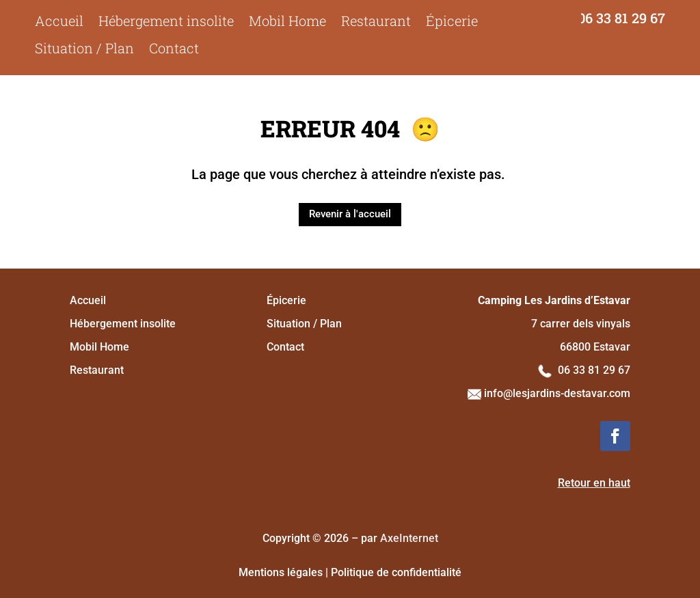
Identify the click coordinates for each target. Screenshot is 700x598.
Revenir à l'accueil (350, 214)
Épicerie (452, 21)
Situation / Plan (84, 48)
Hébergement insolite (166, 21)
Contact (174, 48)
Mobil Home (287, 21)
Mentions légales (281, 572)
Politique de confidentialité (396, 572)
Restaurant (376, 21)
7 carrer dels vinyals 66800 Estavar (554, 324)
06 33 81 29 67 (621, 18)
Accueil (59, 21)
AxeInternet (409, 538)
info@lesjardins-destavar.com (549, 393)
